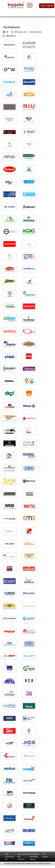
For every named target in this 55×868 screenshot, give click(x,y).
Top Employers (35, 854)
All (5, 32)
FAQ (19, 857)
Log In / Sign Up (47, 6)
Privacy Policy (9, 857)
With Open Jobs (19, 32)
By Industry (35, 32)
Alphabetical (9, 36)
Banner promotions (24, 854)
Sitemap (33, 859)
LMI (6, 859)
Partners (45, 857)
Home (7, 854)
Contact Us (21, 859)
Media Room (34, 857)
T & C (44, 854)
